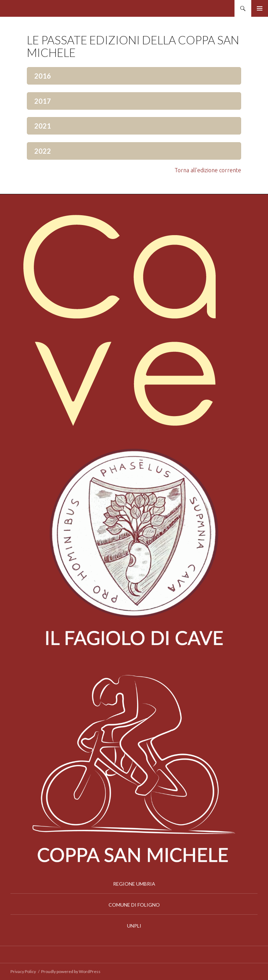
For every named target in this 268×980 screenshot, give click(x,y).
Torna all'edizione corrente (208, 170)
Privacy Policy (23, 971)
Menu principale (260, 8)
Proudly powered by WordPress (71, 971)
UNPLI (134, 926)
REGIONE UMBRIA (134, 884)
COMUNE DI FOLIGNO (134, 905)
